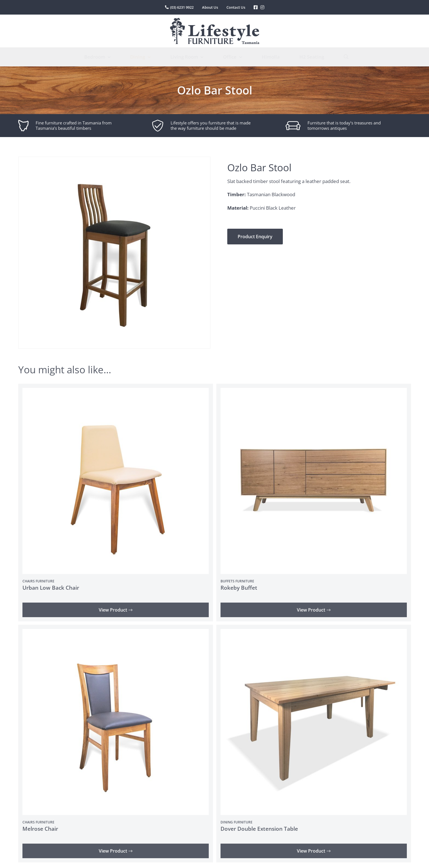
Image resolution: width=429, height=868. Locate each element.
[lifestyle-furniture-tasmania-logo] (215, 20)
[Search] (346, 57)
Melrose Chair (40, 829)
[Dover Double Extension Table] (314, 633)
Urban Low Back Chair (51, 588)
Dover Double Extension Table (259, 829)
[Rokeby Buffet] (314, 392)
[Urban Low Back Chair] (116, 392)
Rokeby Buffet (239, 588)
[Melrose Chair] (116, 633)
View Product (116, 610)
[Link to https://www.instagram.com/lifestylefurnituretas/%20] (262, 7)
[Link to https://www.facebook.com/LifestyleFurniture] (256, 7)
